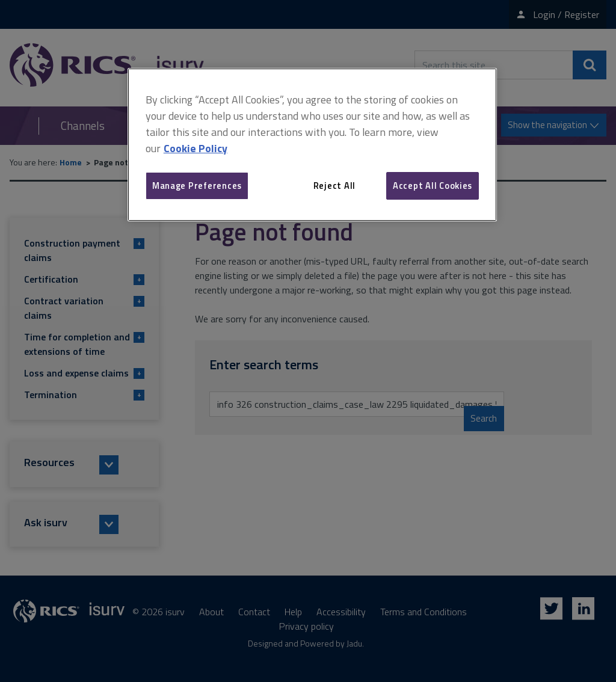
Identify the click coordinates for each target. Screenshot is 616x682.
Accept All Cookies (433, 186)
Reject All (334, 186)
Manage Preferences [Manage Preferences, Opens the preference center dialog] (197, 186)
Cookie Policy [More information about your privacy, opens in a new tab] (196, 148)
